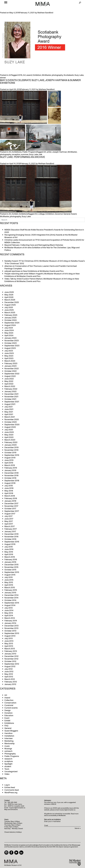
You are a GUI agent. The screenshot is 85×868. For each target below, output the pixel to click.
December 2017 (11, 504)
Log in (7, 785)
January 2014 (10, 623)
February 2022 (11, 389)
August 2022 (10, 376)
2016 (20, 75)
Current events (11, 708)
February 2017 (11, 529)
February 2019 (11, 468)
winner (3, 78)
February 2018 (11, 498)
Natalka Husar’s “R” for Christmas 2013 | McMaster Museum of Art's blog (36, 261)
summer (25, 154)
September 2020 (12, 425)
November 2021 (11, 397)
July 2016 (9, 547)
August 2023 (10, 348)
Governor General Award (66, 214)
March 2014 (10, 618)
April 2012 (9, 677)
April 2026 (9, 297)
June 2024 (9, 330)
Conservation (10, 703)
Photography (10, 754)
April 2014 (9, 616)
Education (9, 716)
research (8, 759)
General (8, 728)
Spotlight (8, 764)
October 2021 (10, 399)
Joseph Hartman (60, 152)
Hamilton (8, 733)
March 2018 (10, 496)
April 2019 (9, 463)
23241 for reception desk (16, 806)
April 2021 (9, 414)
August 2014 (10, 605)
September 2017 (12, 511)
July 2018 (9, 486)
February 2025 (11, 315)
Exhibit (15, 214)
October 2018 (10, 478)
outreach (8, 751)
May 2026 (9, 295)
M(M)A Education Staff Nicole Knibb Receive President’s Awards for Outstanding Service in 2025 (44, 231)
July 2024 (9, 328)
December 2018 (11, 473)
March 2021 (10, 417)
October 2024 (10, 320)
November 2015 (11, 567)
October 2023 (11, 343)
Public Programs (29, 152)
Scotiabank (69, 75)
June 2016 (9, 549)
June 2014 (9, 610)
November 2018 (11, 476)
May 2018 (9, 491)
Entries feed (10, 787)
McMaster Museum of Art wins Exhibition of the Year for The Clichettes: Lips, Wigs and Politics (42, 249)
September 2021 (12, 402)
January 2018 (10, 501)
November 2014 (11, 598)
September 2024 (12, 323)
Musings (8, 749)
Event (7, 718)
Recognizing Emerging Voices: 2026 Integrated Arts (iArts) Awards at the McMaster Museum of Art (41, 236)
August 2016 (10, 544)
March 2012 (10, 679)
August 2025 (10, 305)
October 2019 (10, 453)
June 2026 (9, 292)
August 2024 (10, 325)
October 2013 (10, 631)
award (29, 75)
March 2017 (10, 526)
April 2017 (9, 524)
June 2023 (9, 353)
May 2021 (9, 412)
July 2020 (9, 430)
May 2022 (9, 381)
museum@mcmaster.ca (17, 808)
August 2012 (10, 666)
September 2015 (12, 572)
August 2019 (10, 458)
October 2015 (10, 570)
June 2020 (9, 432)
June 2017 (9, 519)
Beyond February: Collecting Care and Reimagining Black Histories (34, 245)
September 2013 (12, 633)
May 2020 (9, 435)
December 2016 (11, 534)
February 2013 (11, 651)
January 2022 (10, 391)
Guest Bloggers (11, 731)
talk (41, 154)
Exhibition (37, 75)
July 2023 (9, 351)
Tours (7, 769)
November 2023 (12, 341)
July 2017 (8, 516)
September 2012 (12, 664)
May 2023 (9, 356)
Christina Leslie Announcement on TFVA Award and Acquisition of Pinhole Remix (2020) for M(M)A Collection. (44, 241)
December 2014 (11, 595)
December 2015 (11, 565)
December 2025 (12, 302)
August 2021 (10, 404)
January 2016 (10, 562)
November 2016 (11, 537)
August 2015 (10, 575)
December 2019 (11, 448)
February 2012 (11, 682)
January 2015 (10, 593)
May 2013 (9, 644)
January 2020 (11, 445)
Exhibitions (17, 152)
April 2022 (9, 384)
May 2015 (9, 582)
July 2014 (8, 608)
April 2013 (9, 646)
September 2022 (12, 374)
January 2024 (10, 338)
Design (8, 710)
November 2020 (12, 419)
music (7, 746)
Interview (8, 738)
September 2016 (12, 542)
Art (10, 75)
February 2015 (11, 590)
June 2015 (9, 580)
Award (7, 698)
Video (7, 774)
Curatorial (9, 705)
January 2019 (10, 470)
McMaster (46, 75)
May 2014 (9, 613)
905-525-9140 (12, 802)
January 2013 (10, 654)
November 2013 (11, 628)
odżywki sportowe (12, 271)
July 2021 (9, 407)
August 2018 (10, 483)
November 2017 (11, 506)
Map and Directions (11, 809)
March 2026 (10, 300)
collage (42, 214)
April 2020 (9, 437)
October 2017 (10, 509)
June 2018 (9, 488)
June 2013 (9, 641)
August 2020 (10, 427)
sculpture (9, 761)
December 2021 (11, 394)
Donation (8, 713)
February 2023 (11, 363)
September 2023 (12, 346)
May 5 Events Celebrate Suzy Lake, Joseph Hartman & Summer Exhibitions (40, 82)
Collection (9, 700)
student (8, 766)
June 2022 (9, 379)
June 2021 (9, 409)
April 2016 (9, 554)
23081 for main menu (15, 804)
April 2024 (9, 335)
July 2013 (9, 638)
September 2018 (12, 481)
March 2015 (10, 588)
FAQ (6, 726)
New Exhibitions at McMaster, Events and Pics (43, 271)
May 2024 (9, 333)
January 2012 (10, 684)
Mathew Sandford (45, 13)
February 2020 (11, 442)
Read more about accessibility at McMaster (61, 815)
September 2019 (12, 455)
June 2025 (9, 310)
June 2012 (9, 672)
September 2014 (12, 603)
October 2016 (10, 539)
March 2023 (10, 361)
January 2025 (10, 318)
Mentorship (9, 744)
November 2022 (12, 369)
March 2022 (10, 386)
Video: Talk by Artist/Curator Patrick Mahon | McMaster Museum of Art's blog (38, 279)
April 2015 (9, 585)
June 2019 (9, 460)
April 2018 (9, 493)
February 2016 (11, 560)
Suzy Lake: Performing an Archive (22, 157)
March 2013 (10, 649)
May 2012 (9, 674)
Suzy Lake (79, 75)
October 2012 (10, 661)
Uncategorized (11, 772)
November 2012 (11, 659)
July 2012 (9, 669)
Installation (9, 736)
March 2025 (10, 313)
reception (16, 154)
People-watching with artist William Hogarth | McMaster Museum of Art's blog (38, 274)
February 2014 (11, 621)
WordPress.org (11, 793)
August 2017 (10, 514)
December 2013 (11, 626)
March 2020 (10, 440)
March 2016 (10, 557)
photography (57, 75)
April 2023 (9, 358)
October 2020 (11, 422)
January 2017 (10, 532)
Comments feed (12, 790)
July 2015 (9, 577)
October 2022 (11, 371)
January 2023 (10, 366)
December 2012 (11, 656)
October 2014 (10, 600)
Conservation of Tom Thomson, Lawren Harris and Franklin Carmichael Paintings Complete (41, 267)
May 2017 (9, 521)
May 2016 (9, 552)
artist (49, 152)
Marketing (9, 741)
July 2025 (9, 307)
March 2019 (10, 465)
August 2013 (10, 636)
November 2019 (11, 450)
